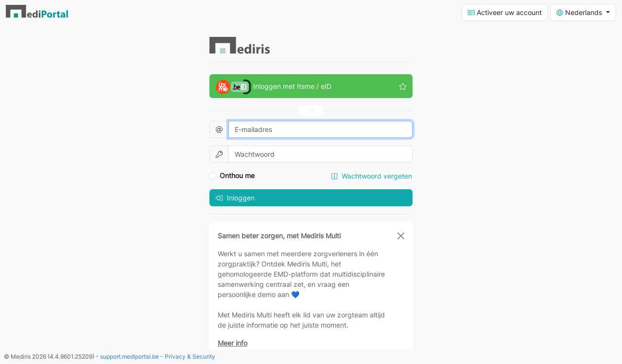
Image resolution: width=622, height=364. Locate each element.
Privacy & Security (190, 356)
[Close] (401, 236)
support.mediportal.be (130, 356)
